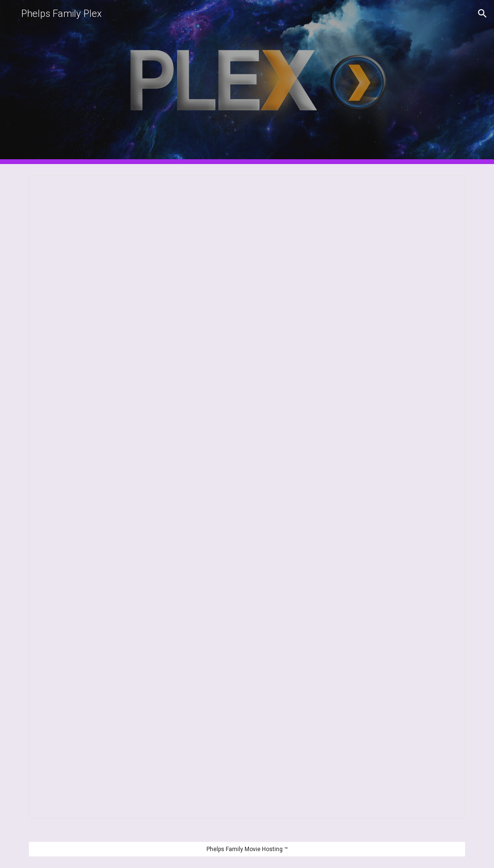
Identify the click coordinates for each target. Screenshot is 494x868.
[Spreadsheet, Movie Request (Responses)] (247, 497)
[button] (482, 14)
